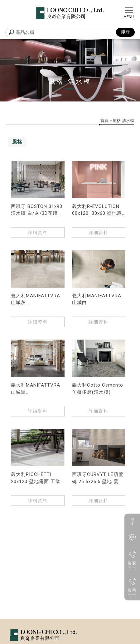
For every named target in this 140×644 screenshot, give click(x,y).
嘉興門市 (132, 587)
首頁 (104, 121)
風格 (17, 142)
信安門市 (132, 560)
